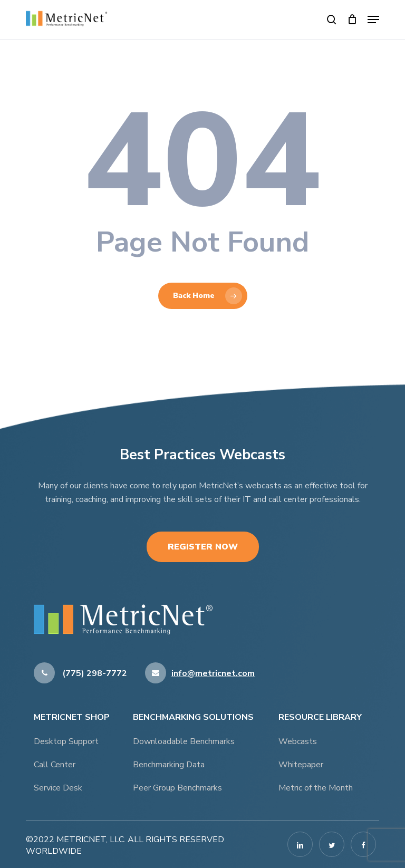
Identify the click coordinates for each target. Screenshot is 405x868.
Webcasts (298, 741)
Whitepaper (301, 765)
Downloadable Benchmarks (184, 741)
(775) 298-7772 (80, 673)
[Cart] (352, 20)
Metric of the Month (316, 788)
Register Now (203, 547)
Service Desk (58, 788)
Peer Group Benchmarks (177, 788)
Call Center (55, 765)
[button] (373, 20)
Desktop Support (66, 741)
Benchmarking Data (169, 765)
